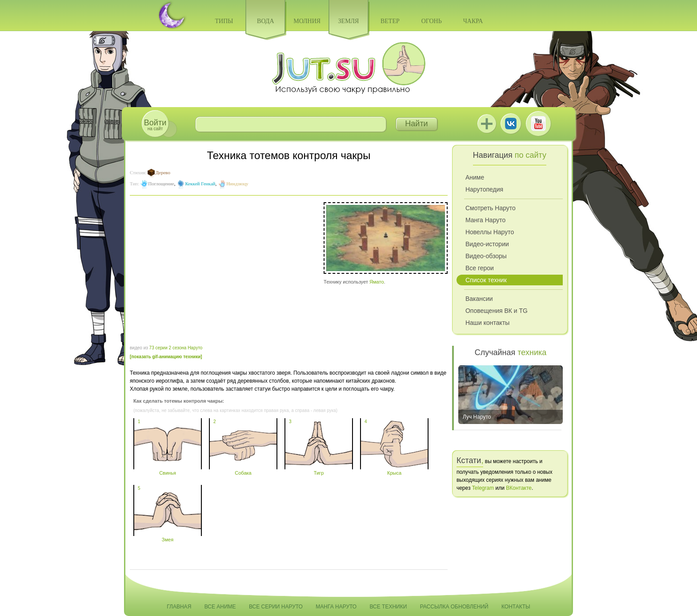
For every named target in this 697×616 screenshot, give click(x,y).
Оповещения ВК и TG (497, 311)
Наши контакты (487, 323)
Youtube (538, 124)
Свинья (168, 470)
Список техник (486, 280)
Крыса (394, 470)
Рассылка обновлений (454, 607)
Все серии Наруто (276, 607)
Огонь (432, 21)
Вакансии (479, 299)
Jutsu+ (487, 124)
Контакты (516, 607)
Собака (243, 470)
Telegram (483, 488)
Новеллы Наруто (490, 232)
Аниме (475, 177)
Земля (349, 21)
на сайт (155, 125)
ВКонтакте (511, 124)
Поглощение (161, 184)
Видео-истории (487, 244)
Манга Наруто (485, 220)
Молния (307, 21)
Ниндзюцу (237, 184)
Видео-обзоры (486, 256)
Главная (179, 607)
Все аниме (220, 607)
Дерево (163, 172)
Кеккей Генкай (200, 184)
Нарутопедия (484, 189)
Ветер (390, 21)
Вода (265, 21)
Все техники (388, 607)
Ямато (377, 282)
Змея (168, 537)
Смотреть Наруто (491, 208)
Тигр (319, 470)
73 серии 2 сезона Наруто (176, 348)
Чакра (473, 21)
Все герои (480, 268)
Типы (224, 21)
